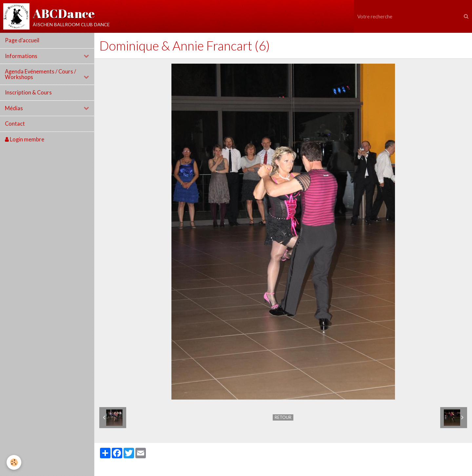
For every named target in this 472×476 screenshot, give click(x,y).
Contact (15, 124)
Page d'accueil (22, 40)
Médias (14, 108)
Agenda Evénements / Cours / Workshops (40, 74)
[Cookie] (14, 462)
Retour (283, 417)
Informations (21, 56)
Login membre (25, 139)
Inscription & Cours (28, 93)
